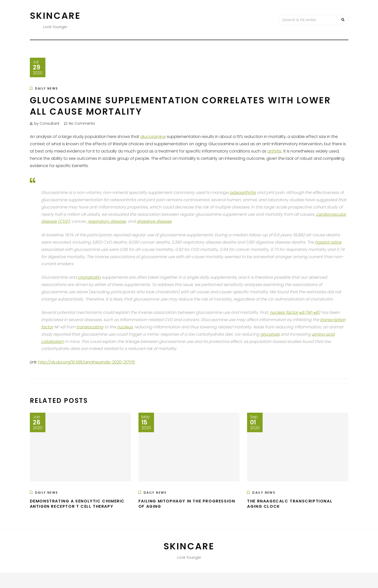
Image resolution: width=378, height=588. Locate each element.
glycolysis (270, 334)
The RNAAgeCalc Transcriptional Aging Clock (290, 504)
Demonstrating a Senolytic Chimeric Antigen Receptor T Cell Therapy (77, 504)
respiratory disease (107, 221)
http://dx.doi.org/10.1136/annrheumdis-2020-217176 (87, 362)
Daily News (47, 88)
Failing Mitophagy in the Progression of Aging (187, 504)
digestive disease (154, 221)
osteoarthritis (243, 193)
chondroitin (89, 277)
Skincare (55, 16)
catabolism (53, 342)
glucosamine (153, 137)
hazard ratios (328, 242)
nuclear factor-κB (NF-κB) (295, 312)
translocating (90, 327)
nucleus (125, 327)
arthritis (275, 151)
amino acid (323, 334)
